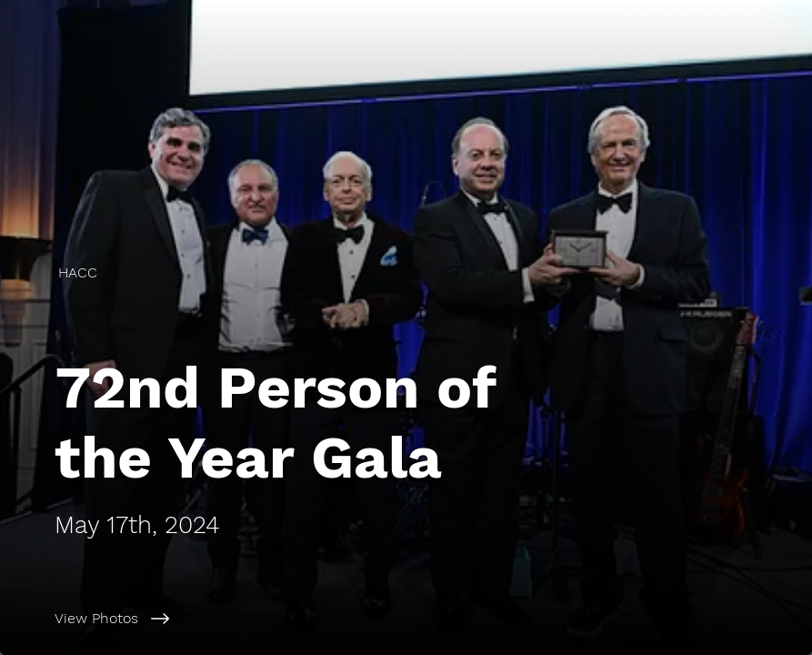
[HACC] (80, 272)
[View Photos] (433, 619)
